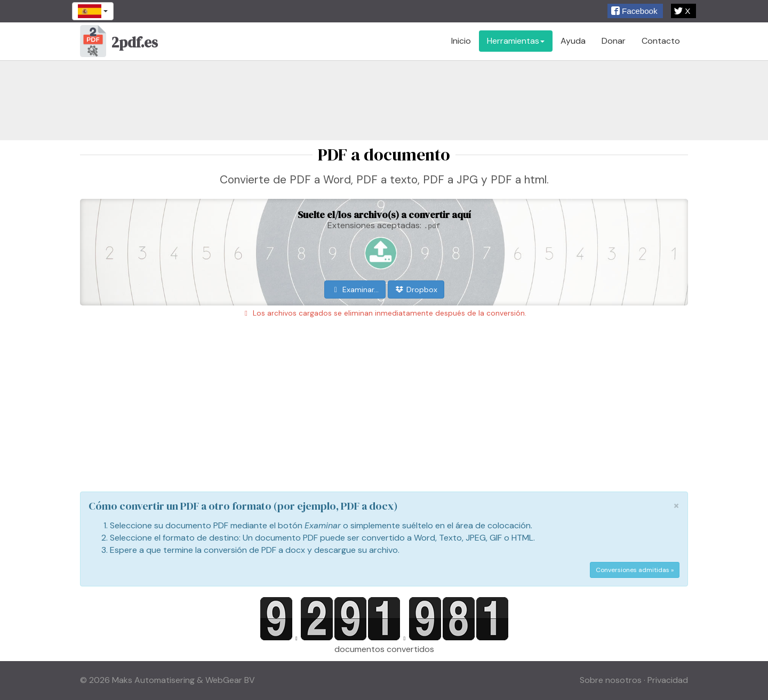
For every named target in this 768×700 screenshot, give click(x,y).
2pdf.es (119, 44)
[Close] (676, 506)
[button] (635, 11)
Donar (614, 41)
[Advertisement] (384, 100)
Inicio (461, 41)
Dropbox (416, 289)
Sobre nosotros (611, 680)
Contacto (661, 41)
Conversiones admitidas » (635, 570)
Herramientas (516, 41)
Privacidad (668, 680)
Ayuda (573, 41)
